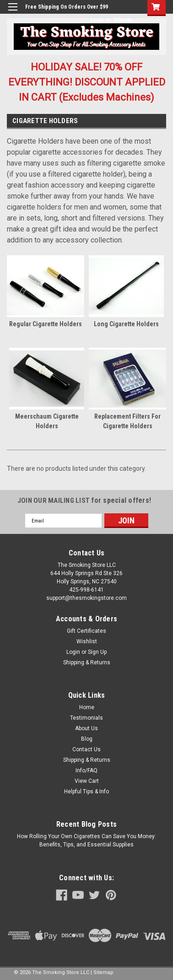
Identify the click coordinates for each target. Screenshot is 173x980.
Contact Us (86, 749)
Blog (87, 739)
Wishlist (87, 641)
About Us (86, 728)
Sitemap (103, 972)
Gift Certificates (86, 631)
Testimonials (86, 718)
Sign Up (123, 20)
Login (97, 20)
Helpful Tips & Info (86, 792)
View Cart (87, 781)
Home (87, 707)
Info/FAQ (86, 770)
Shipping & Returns (87, 662)
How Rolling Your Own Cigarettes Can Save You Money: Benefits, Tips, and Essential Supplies (86, 840)
